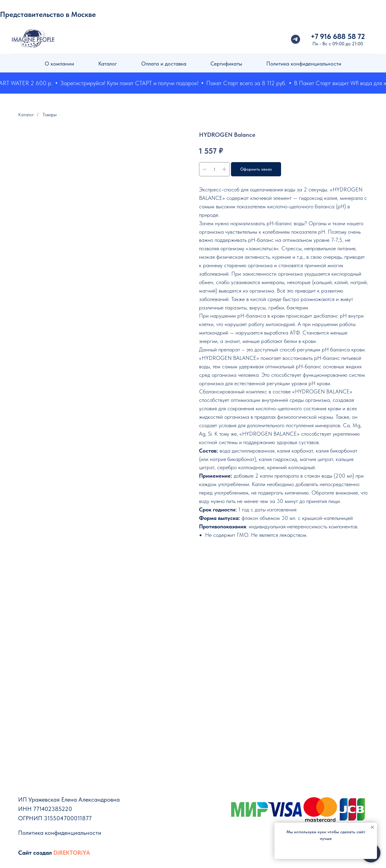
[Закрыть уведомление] (372, 827)
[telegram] (296, 39)
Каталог (108, 64)
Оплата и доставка (164, 64)
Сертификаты (226, 64)
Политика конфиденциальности (304, 64)
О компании (59, 64)
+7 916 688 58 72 (338, 36)
